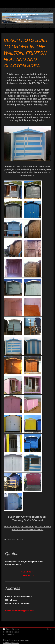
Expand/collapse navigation (27, 4)
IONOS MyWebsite (11, 643)
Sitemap (15, 629)
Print (7, 629)
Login (50, 629)
